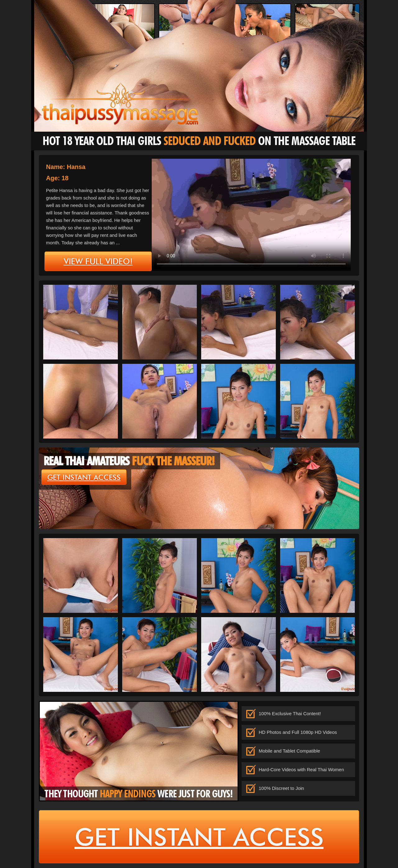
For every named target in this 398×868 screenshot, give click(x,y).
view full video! (98, 261)
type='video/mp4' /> (251, 215)
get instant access (84, 477)
